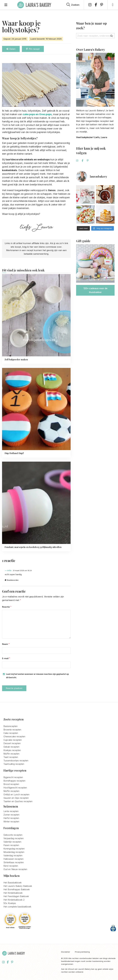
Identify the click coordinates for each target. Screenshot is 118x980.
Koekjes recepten (12, 750)
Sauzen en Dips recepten (16, 798)
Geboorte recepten (13, 835)
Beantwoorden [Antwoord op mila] (13, 580)
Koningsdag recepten (14, 848)
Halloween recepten (13, 859)
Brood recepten (11, 784)
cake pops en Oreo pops (37, 114)
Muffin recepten (11, 753)
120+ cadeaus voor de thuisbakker (95, 290)
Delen (11, 49)
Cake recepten (11, 733)
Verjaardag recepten (14, 838)
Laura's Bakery (34, 5)
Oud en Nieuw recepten (15, 869)
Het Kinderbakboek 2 (14, 899)
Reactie (7, 607)
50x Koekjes (10, 903)
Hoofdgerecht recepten (15, 787)
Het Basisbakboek (13, 882)
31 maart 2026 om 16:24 (22, 571)
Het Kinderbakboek (13, 893)
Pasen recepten (11, 845)
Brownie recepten (12, 729)
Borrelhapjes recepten (14, 780)
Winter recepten (11, 821)
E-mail (6, 658)
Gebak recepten (11, 747)
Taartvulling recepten (14, 764)
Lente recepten (11, 811)
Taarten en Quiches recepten (18, 801)
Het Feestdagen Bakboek (16, 896)
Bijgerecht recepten (13, 777)
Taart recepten (11, 757)
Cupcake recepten (13, 740)
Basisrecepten (11, 726)
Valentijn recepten (12, 841)
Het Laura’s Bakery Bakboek (18, 886)
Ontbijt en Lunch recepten (16, 794)
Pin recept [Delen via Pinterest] (33, 49)
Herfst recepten (11, 818)
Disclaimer (66, 952)
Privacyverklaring (82, 952)
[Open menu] (6, 5)
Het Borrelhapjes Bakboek (17, 889)
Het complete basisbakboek (17, 906)
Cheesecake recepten (14, 736)
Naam (6, 644)
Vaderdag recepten (13, 855)
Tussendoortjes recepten (16, 760)
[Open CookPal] (113, 928)
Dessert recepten (12, 743)
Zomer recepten (11, 814)
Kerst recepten (11, 866)
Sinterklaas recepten (14, 862)
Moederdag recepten (14, 852)
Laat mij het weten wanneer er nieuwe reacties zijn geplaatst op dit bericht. (37, 675)
